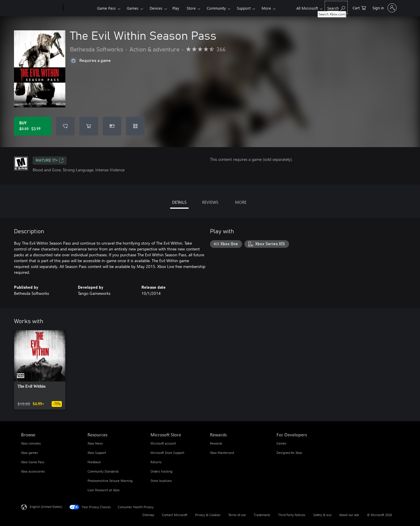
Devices (156, 8)
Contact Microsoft (175, 515)
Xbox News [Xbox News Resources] (95, 443)
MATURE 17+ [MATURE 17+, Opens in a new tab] (50, 161)
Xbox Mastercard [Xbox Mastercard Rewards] (222, 453)
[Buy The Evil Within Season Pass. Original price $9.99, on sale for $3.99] (33, 126)
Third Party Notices (292, 515)
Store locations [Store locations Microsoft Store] (161, 481)
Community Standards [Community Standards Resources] (103, 471)
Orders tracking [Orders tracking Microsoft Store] (161, 471)
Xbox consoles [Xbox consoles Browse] (31, 443)
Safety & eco (322, 515)
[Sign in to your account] (384, 8)
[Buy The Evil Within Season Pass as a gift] (112, 126)
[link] (40, 370)
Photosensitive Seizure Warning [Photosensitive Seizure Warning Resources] (110, 481)
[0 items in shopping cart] (359, 7)
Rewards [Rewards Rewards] (216, 443)
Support (244, 8)
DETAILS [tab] (179, 202)
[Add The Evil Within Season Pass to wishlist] (65, 126)
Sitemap (148, 515)
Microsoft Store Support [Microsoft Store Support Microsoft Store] (167, 453)
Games (133, 8)
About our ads (349, 515)
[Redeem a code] (135, 126)
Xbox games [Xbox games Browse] (29, 453)
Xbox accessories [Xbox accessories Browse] (33, 471)
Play (176, 8)
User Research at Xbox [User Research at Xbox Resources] (104, 490)
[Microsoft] (41, 8)
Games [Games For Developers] (281, 443)
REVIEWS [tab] (210, 202)
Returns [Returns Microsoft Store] (156, 462)
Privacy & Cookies (208, 515)
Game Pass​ (106, 8)
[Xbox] (79, 8)
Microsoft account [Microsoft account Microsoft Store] (163, 443)
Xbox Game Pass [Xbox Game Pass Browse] (33, 462)
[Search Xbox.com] (336, 7)
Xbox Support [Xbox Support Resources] (97, 453)
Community (216, 8)
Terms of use (237, 515)
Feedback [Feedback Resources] (94, 462)
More (266, 8)
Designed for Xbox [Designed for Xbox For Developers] (289, 453)
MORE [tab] (241, 202)
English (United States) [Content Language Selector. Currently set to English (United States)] (46, 507)
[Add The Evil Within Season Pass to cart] (89, 126)
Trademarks (262, 515)
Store (191, 8)
